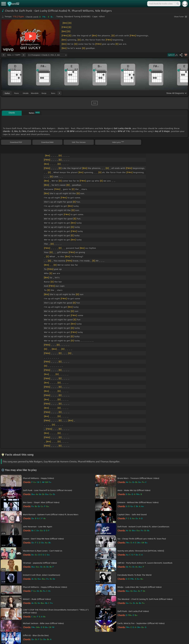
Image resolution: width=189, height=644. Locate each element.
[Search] (178, 4)
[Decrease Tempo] (4, 55)
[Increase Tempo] (24, 55)
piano (16, 93)
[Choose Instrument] (59, 93)
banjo (44, 93)
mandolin (35, 93)
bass (53, 93)
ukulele (26, 93)
